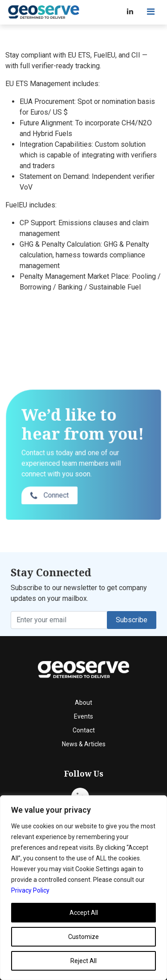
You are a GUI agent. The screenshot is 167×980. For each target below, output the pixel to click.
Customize (83, 937)
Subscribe (132, 620)
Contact (84, 730)
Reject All (83, 961)
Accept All (84, 913)
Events (83, 716)
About (83, 703)
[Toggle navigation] (151, 12)
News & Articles (84, 744)
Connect (50, 507)
